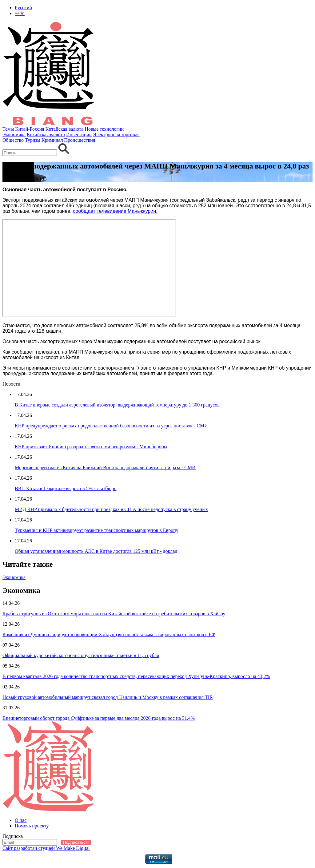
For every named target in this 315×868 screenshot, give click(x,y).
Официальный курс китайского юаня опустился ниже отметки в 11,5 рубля (81, 655)
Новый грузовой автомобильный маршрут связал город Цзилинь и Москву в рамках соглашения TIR (108, 697)
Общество (13, 140)
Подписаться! (76, 842)
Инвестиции (79, 135)
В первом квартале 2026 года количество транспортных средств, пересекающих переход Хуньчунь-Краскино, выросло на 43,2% (136, 676)
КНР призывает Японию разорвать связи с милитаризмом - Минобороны (91, 447)
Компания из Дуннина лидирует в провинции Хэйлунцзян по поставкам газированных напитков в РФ (109, 634)
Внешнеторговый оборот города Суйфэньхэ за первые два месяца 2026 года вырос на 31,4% (99, 718)
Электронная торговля (116, 135)
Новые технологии (104, 129)
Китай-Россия (30, 129)
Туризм (33, 140)
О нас (21, 820)
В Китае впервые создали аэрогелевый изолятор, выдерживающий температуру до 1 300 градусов (117, 405)
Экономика (14, 135)
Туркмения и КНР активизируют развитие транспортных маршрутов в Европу (97, 530)
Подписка (13, 836)
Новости (11, 384)
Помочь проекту (32, 826)
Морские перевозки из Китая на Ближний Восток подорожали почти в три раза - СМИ (105, 468)
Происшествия (80, 140)
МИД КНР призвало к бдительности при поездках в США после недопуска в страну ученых (111, 509)
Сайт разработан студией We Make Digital (46, 848)
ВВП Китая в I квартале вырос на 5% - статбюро (66, 488)
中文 (20, 13)
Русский (23, 8)
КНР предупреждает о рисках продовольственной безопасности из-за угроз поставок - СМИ (111, 426)
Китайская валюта (65, 129)
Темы (8, 129)
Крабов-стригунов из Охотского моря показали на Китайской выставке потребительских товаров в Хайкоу (114, 614)
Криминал (52, 140)
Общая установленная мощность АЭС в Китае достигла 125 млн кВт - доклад (96, 551)
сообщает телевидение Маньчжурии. (115, 211)
